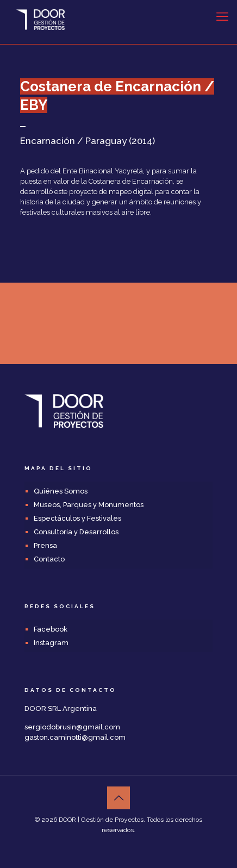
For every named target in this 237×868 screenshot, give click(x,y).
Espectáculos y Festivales (77, 518)
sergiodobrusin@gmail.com (72, 727)
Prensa (45, 545)
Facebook (51, 629)
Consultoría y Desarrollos (76, 532)
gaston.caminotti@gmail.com (75, 737)
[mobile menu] (222, 16)
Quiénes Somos (61, 491)
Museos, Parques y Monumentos (89, 505)
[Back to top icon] (118, 798)
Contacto (49, 559)
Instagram (51, 643)
